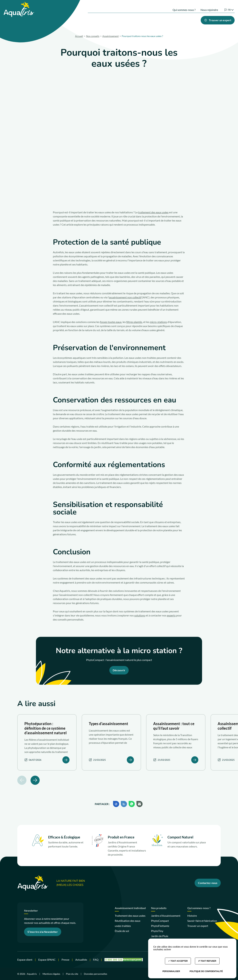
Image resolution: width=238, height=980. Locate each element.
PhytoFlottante (160, 926)
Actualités (81, 960)
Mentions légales (51, 974)
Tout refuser (207, 961)
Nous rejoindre (204, 6)
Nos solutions (93, 19)
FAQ (96, 960)
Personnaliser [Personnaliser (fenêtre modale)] (171, 971)
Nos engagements (162, 19)
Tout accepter (178, 961)
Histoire (192, 916)
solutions (140, 615)
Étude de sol (122, 931)
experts (171, 615)
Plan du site (72, 974)
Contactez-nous (208, 883)
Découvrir (119, 670)
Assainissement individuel (130, 908)
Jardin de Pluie (160, 936)
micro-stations (158, 322)
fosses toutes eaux (111, 322)
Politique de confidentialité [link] (206, 971)
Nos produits (115, 19)
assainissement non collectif (125, 297)
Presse (65, 960)
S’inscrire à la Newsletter (43, 932)
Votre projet (137, 19)
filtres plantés (134, 322)
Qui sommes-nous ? (179, 6)
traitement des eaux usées (153, 212)
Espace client (25, 960)
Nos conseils (185, 19)
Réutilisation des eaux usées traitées (128, 923)
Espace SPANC (47, 960)
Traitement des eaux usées (130, 916)
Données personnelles (96, 974)
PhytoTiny (157, 931)
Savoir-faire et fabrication (202, 921)
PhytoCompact (160, 921)
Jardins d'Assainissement (166, 916)
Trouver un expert (198, 926)
